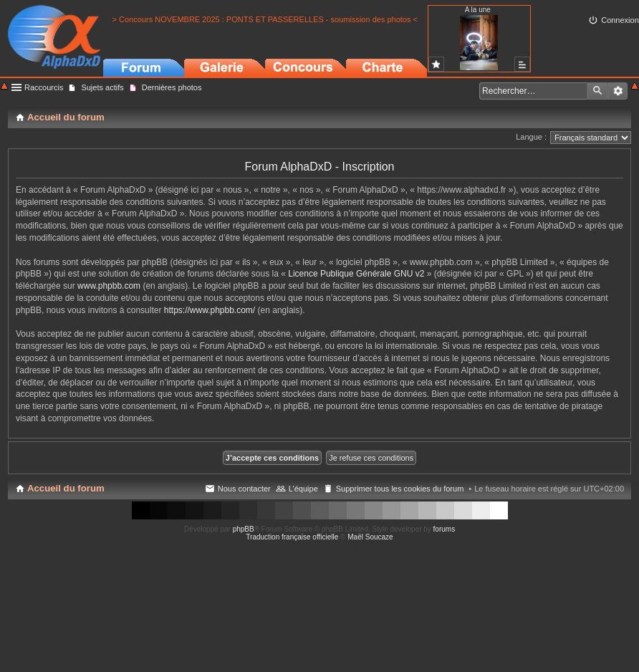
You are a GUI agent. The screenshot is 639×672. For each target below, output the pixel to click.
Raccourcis (44, 87)
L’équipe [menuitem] (303, 489)
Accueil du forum (66, 488)
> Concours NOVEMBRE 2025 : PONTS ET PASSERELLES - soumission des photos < (265, 19)
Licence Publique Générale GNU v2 (356, 274)
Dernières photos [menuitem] (172, 87)
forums (445, 529)
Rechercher (597, 91)
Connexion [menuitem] (620, 20)
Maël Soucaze (370, 537)
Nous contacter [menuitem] (244, 489)
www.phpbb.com (109, 286)
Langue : (531, 137)
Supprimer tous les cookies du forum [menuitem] (400, 489)
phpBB (244, 529)
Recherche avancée (618, 91)
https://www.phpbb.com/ (210, 310)
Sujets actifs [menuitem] (102, 87)
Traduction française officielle (292, 537)
